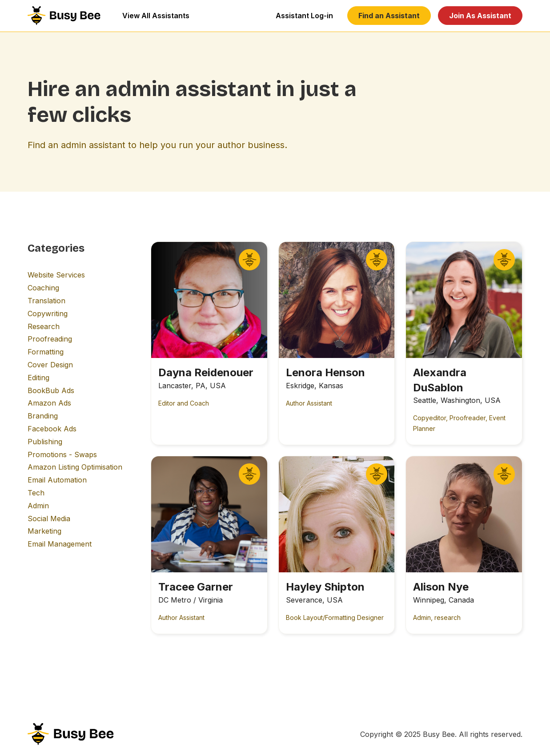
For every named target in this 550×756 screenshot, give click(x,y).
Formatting (46, 352)
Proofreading (50, 339)
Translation (46, 301)
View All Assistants (156, 16)
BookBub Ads (51, 390)
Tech (36, 493)
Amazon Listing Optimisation (75, 467)
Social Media (49, 519)
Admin (38, 506)
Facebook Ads (52, 429)
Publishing (45, 442)
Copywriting (48, 314)
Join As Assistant (480, 16)
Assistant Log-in (304, 16)
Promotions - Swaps (62, 454)
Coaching (43, 288)
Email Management (60, 544)
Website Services (56, 275)
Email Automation (57, 480)
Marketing (44, 531)
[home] (64, 16)
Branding (43, 416)
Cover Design (50, 365)
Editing (38, 378)
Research (44, 326)
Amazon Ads (49, 403)
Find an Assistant (389, 16)
